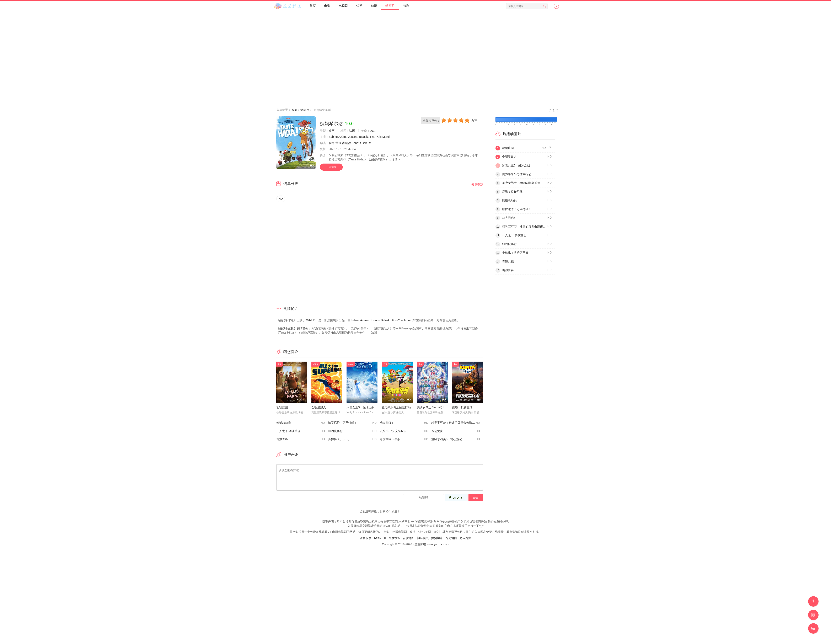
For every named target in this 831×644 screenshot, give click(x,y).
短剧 (406, 6)
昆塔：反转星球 (462, 407)
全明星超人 (319, 407)
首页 (313, 6)
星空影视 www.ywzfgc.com (432, 544)
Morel (386, 137)
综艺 (359, 6)
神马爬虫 (423, 538)
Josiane (353, 137)
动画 (332, 131)
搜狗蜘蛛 (437, 538)
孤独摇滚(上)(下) (352, 439)
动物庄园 (282, 407)
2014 (373, 131)
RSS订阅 (380, 538)
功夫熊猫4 (404, 423)
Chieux (366, 143)
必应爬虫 (465, 538)
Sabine (333, 137)
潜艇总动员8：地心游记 (456, 439)
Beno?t (356, 143)
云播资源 (477, 185)
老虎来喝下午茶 (404, 439)
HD (281, 199)
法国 (352, 131)
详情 (396, 159)
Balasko (364, 137)
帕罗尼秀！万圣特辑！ (352, 423)
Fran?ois (376, 137)
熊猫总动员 (301, 423)
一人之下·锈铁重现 (301, 431)
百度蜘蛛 (394, 538)
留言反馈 (366, 538)
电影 (327, 6)
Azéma (343, 137)
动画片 (390, 6)
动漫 (374, 6)
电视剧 (343, 6)
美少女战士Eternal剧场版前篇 (436, 407)
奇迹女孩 (456, 431)
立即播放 (331, 167)
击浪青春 (301, 439)
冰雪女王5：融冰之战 (360, 407)
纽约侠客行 (352, 431)
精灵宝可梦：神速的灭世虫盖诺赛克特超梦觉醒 (457, 423)
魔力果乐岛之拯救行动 (396, 407)
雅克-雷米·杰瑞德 (340, 143)
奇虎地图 (451, 538)
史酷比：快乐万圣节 (404, 431)
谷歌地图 (408, 538)
